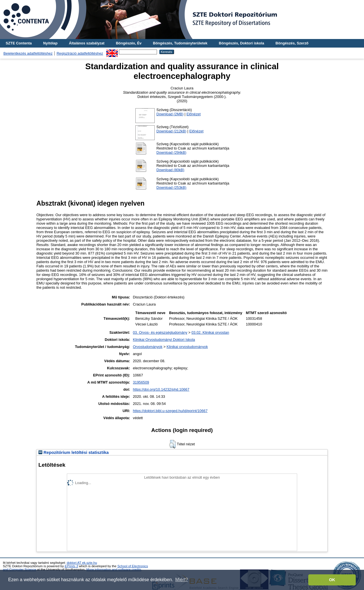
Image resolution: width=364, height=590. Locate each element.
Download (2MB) (170, 114)
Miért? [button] (181, 580)
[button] (172, 444)
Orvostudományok (148, 347)
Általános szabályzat (87, 43)
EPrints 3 (72, 566)
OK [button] (332, 580)
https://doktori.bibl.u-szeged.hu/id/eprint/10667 (170, 411)
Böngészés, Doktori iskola (241, 43)
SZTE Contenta (19, 43)
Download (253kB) (171, 188)
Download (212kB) (171, 131)
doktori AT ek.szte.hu (82, 563)
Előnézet (194, 114)
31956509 (141, 382)
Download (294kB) (171, 152)
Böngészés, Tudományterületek (180, 43)
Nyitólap (50, 43)
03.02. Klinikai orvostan (210, 332)
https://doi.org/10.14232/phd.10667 (161, 389)
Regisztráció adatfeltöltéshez (80, 53)
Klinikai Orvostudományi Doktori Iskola (164, 340)
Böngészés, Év (129, 43)
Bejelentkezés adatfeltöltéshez (28, 53)
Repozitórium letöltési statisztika (74, 452)
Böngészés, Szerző (292, 43)
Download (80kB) (170, 170)
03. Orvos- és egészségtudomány (160, 332)
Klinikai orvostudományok (187, 347)
